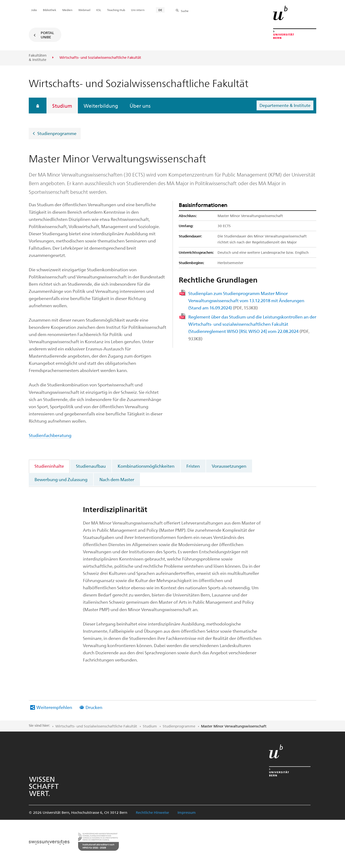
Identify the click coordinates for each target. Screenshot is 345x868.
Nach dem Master (117, 479)
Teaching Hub (116, 10)
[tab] (49, 466)
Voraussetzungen (229, 466)
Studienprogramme (57, 133)
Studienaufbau (91, 466)
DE (160, 10)
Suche (185, 11)
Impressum (187, 812)
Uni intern (138, 10)
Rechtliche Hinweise (152, 812)
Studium (62, 106)
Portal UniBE (47, 35)
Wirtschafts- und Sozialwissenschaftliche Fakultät (96, 726)
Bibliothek (50, 10)
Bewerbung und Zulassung (61, 479)
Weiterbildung (101, 106)
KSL (99, 10)
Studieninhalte (49, 466)
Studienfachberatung (50, 435)
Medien (67, 10)
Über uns (140, 106)
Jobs (34, 10)
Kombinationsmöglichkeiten (146, 466)
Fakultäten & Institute (38, 57)
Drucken (94, 707)
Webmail (84, 10)
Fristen (193, 466)
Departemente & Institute (285, 105)
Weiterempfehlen (54, 707)
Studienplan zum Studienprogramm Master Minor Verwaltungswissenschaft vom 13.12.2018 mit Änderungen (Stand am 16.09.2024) (246, 300)
